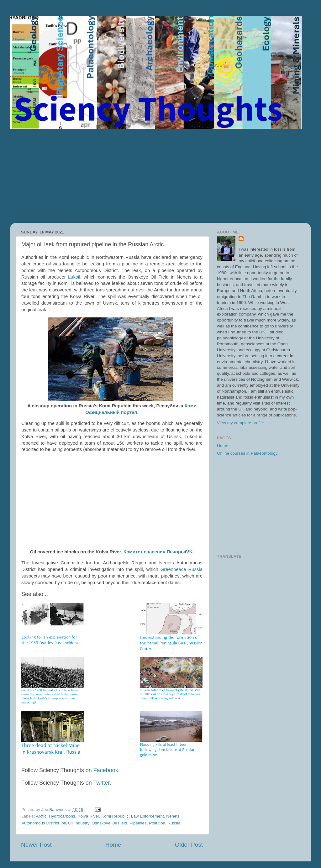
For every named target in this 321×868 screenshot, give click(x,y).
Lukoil (74, 277)
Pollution (157, 823)
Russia (174, 823)
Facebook (106, 770)
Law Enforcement (147, 816)
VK (189, 552)
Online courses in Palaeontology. (248, 453)
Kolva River (88, 816)
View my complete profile (240, 423)
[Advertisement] (160, 176)
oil (64, 823)
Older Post (189, 845)
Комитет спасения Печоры (154, 552)
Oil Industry (79, 823)
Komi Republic (115, 816)
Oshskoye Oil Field (109, 823)
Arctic (41, 816)
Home (113, 845)
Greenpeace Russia (182, 569)
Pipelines (138, 823)
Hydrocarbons (62, 816)
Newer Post (36, 845)
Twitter (101, 783)
